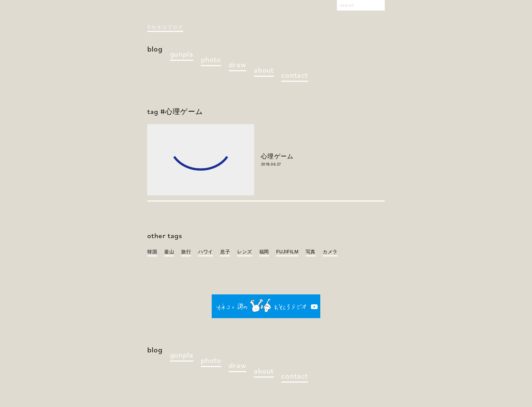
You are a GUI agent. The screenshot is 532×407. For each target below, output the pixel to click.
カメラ (330, 252)
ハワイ (206, 252)
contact (295, 75)
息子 (225, 252)
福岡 (264, 252)
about (264, 70)
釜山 (169, 252)
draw (237, 64)
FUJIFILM (287, 252)
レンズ (245, 252)
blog (155, 49)
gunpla (182, 54)
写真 (311, 252)
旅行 (186, 252)
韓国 (152, 252)
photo (211, 59)
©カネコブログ (165, 27)
